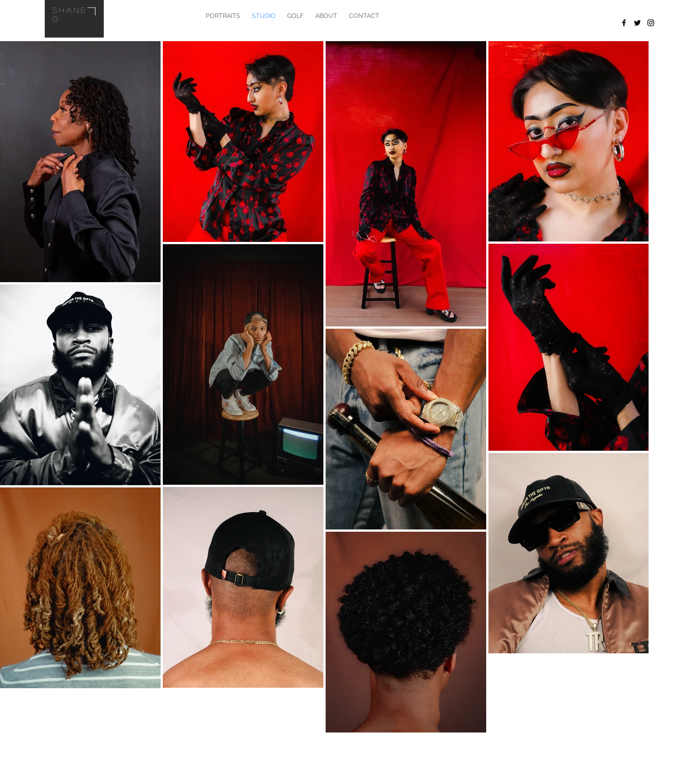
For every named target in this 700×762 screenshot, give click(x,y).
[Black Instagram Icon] (651, 23)
